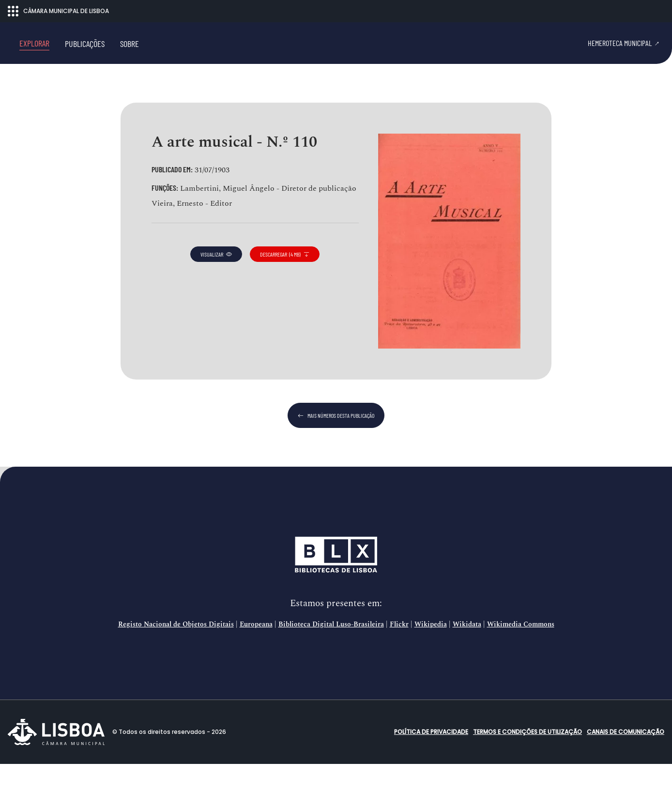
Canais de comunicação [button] (626, 760)
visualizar (216, 282)
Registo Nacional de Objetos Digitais (176, 653)
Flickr (399, 653)
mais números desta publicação (336, 443)
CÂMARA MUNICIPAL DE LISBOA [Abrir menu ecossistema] (58, 11)
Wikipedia (431, 653)
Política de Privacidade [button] (431, 760)
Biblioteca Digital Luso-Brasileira (331, 653)
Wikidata (467, 653)
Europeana (256, 653)
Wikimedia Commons (521, 653)
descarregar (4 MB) (285, 282)
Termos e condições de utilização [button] (527, 760)
